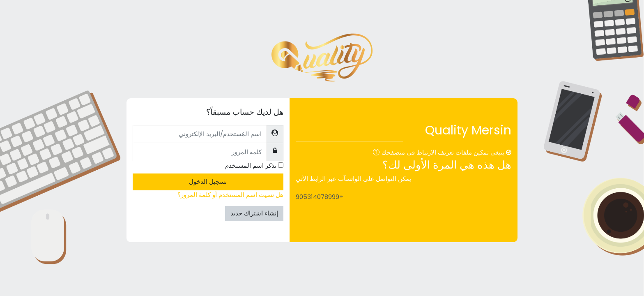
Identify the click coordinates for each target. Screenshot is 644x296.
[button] (375, 153)
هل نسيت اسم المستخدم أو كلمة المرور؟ (230, 195)
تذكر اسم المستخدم (251, 165)
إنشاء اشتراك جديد (254, 213)
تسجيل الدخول (208, 182)
